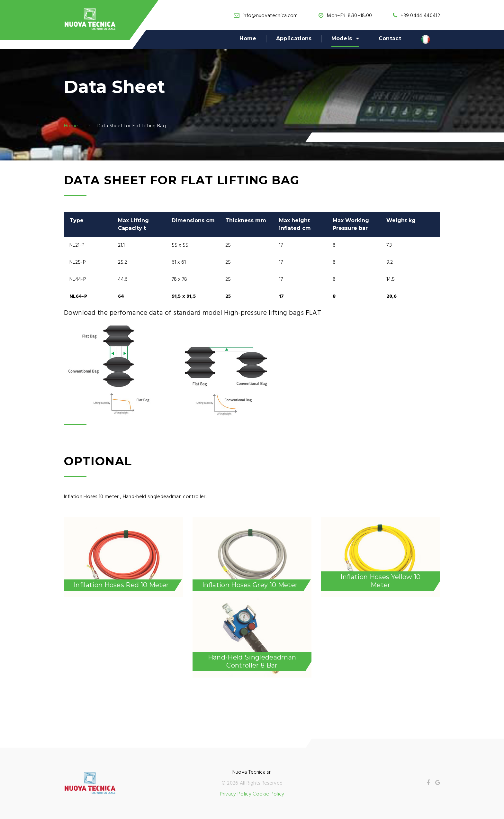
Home (248, 38)
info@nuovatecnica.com (270, 16)
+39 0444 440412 (420, 16)
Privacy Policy (236, 794)
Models (342, 38)
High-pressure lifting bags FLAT (273, 313)
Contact (390, 38)
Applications (294, 38)
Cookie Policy (268, 794)
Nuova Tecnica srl (252, 772)
